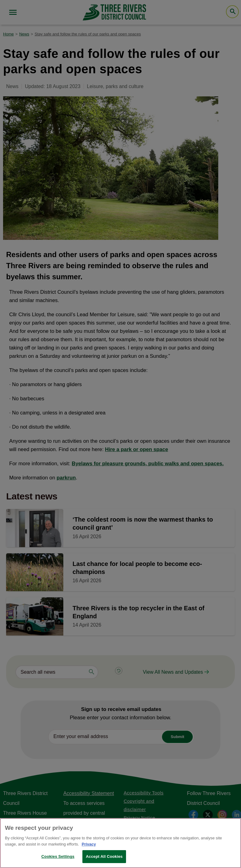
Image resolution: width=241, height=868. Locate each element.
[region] (120, 843)
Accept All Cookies (104, 856)
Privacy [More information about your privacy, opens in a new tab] (89, 844)
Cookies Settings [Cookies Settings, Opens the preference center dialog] (58, 856)
